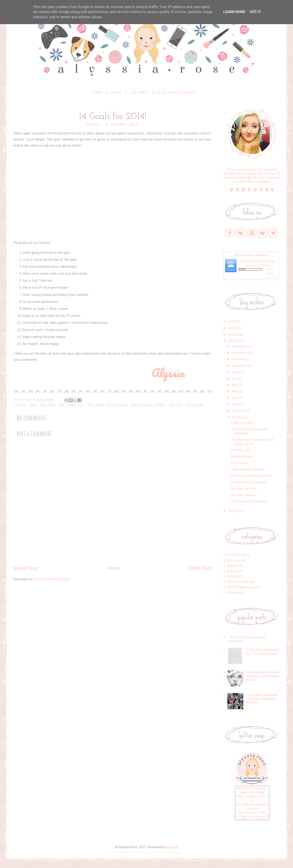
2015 (232, 334)
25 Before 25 (236, 555)
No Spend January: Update (249, 482)
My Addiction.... (241, 463)
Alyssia (244, 261)
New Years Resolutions (107, 405)
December (239, 346)
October (237, 359)
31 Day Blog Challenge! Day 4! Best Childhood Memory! (262, 699)
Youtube (175, 405)
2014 (32, 405)
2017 (232, 322)
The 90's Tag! (240, 450)
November (239, 353)
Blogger (172, 847)
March (236, 404)
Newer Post (26, 568)
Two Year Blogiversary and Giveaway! (248, 639)
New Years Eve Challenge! (249, 501)
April (235, 398)
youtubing (195, 405)
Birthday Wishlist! (242, 456)
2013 (232, 511)
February (238, 410)
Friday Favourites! (243, 423)
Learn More (234, 12)
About (116, 92)
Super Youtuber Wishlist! (248, 469)
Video (160, 405)
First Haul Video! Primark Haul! (252, 476)
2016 (232, 328)
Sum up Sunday (238, 582)
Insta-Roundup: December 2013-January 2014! (253, 442)
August (236, 372)
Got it (255, 12)
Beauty (232, 571)
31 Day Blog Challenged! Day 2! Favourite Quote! (263, 652)
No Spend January (243, 495)
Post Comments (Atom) (52, 579)
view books (272, 278)
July (234, 378)
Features (139, 92)
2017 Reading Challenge (251, 255)
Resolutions (141, 405)
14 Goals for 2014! (244, 488)
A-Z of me (234, 560)
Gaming (232, 576)
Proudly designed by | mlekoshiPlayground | (146, 853)
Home (97, 92)
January (237, 417)
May (234, 391)
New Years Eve (71, 405)
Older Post (200, 568)
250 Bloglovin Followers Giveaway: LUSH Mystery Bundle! (262, 676)
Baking (232, 566)
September (239, 366)
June (235, 385)
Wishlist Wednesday (241, 587)
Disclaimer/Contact (177, 92)
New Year (48, 405)
